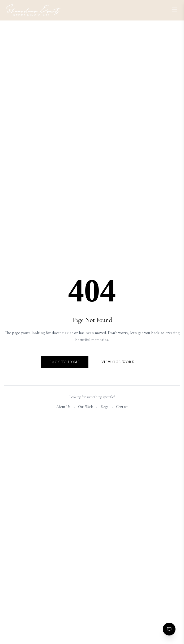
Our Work (85, 407)
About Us (63, 407)
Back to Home (65, 362)
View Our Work (118, 362)
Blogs (104, 407)
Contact (122, 407)
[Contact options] (169, 629)
